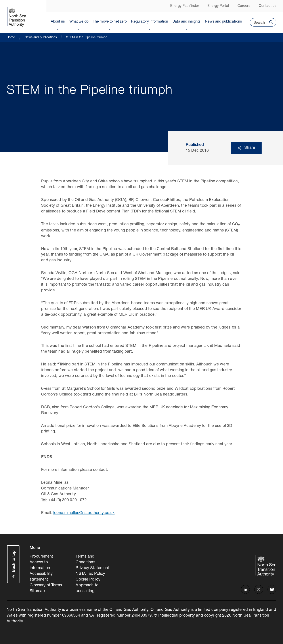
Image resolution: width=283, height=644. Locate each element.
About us (58, 22)
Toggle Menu (58, 29)
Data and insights (186, 22)
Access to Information (40, 565)
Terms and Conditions (85, 560)
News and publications (223, 22)
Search (257, 24)
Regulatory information (150, 22)
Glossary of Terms (46, 585)
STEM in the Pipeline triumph (87, 38)
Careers (244, 6)
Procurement (41, 557)
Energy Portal (218, 6)
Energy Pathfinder (185, 6)
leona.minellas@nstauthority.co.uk (84, 513)
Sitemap (37, 591)
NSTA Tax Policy (90, 574)
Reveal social (239, 148)
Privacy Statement (92, 568)
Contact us (268, 6)
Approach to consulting (87, 588)
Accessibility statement (41, 577)
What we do (79, 22)
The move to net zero (110, 22)
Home (11, 38)
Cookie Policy (88, 580)
